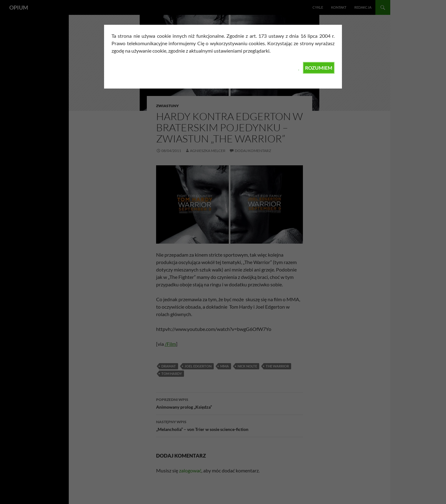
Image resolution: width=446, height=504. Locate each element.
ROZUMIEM (319, 68)
